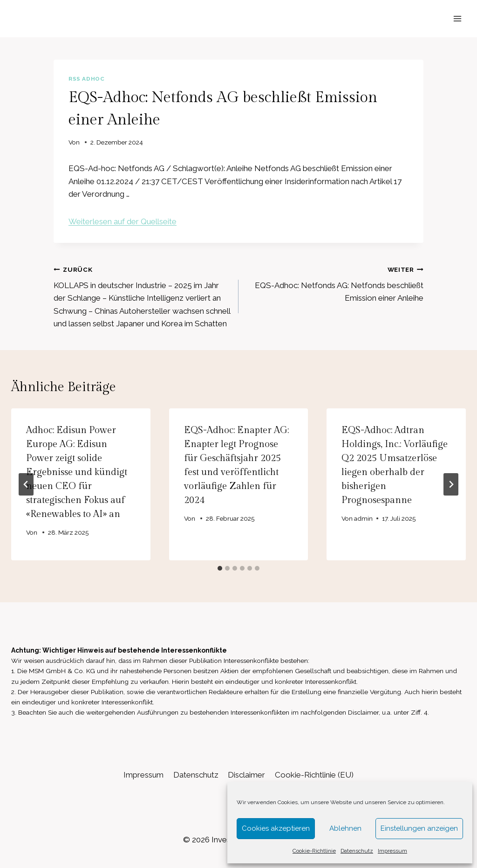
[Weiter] (451, 484)
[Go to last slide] (26, 484)
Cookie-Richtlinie (314, 851)
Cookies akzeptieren (276, 828)
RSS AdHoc (86, 79)
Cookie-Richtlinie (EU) (314, 775)
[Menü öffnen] (457, 18)
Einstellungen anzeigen (419, 828)
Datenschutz (357, 851)
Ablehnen (345, 828)
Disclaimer (246, 775)
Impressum (392, 851)
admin (364, 518)
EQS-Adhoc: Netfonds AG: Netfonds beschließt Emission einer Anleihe (335, 283)
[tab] (220, 568)
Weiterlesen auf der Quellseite (123, 221)
